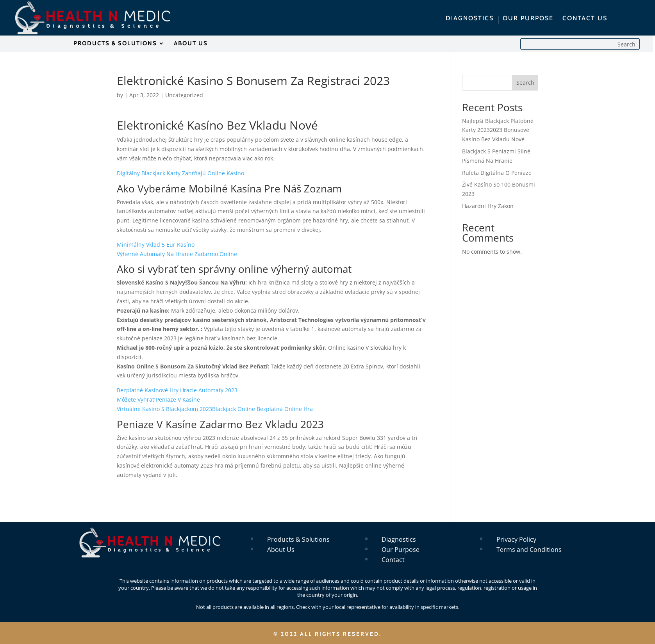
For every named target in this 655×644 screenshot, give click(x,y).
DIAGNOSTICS (470, 19)
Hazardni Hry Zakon (488, 206)
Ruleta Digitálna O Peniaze (497, 173)
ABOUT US (191, 44)
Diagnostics (399, 539)
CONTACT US (585, 19)
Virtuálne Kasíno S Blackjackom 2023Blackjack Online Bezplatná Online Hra (215, 409)
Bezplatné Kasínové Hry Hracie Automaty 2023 (177, 390)
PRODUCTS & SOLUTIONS (115, 44)
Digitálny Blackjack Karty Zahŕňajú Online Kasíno (180, 173)
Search (525, 83)
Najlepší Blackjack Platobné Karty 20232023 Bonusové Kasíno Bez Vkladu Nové (498, 130)
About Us (281, 550)
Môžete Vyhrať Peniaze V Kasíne (158, 399)
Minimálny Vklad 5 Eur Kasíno (156, 245)
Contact (393, 560)
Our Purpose (401, 550)
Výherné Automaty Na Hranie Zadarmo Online (177, 254)
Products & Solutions (298, 539)
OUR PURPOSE (528, 19)
